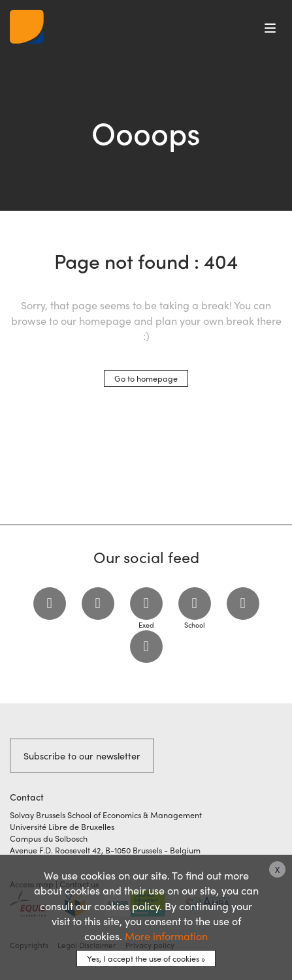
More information (166, 936)
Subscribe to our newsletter (82, 756)
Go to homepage (146, 378)
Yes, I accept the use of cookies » (146, 958)
